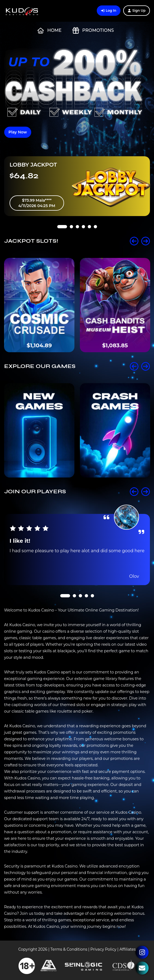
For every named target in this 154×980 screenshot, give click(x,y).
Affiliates (128, 949)
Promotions (93, 30)
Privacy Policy (103, 949)
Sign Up (137, 10)
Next (146, 241)
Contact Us (142, 968)
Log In (109, 10)
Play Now (18, 132)
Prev (134, 241)
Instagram (142, 952)
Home (49, 30)
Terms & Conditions (69, 949)
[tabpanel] (77, 186)
